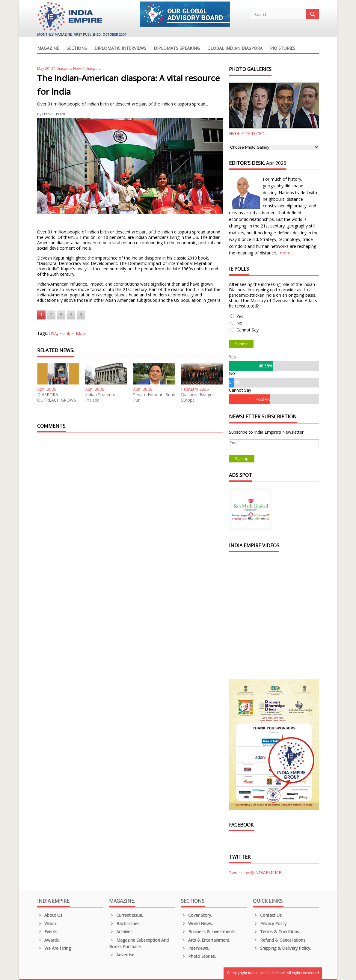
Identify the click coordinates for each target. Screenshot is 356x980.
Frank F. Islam (54, 114)
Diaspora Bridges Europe (198, 397)
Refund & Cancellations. (280, 940)
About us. (50, 915)
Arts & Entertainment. (206, 940)
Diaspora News (69, 68)
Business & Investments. (209, 932)
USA (53, 333)
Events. (48, 932)
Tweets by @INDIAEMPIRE (255, 873)
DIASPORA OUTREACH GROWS (57, 397)
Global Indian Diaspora (235, 49)
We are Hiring (54, 948)
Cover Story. (196, 915)
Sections (77, 49)
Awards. (48, 940)
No (239, 323)
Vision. (47, 924)
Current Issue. (126, 915)
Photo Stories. (198, 956)
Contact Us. (268, 915)
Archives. (121, 932)
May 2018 (45, 68)
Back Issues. (125, 924)
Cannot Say (248, 330)
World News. (197, 924)
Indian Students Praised (100, 397)
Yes (240, 316)
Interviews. (195, 948)
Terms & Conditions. (276, 932)
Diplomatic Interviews (120, 49)
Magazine (48, 49)
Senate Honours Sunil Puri (154, 397)
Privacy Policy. (270, 924)
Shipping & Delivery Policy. (282, 948)
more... (286, 253)
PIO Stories (283, 49)
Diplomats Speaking (177, 49)
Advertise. (122, 955)
